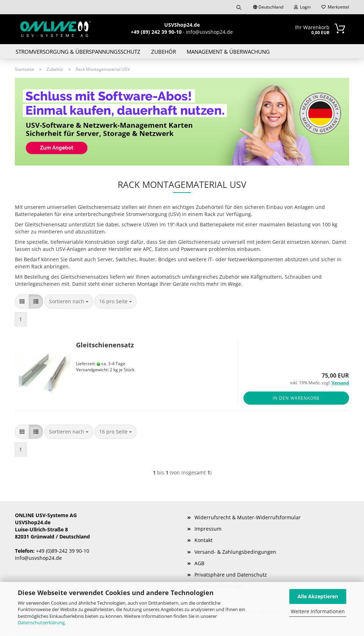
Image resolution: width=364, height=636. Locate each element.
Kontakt (204, 540)
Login (302, 7)
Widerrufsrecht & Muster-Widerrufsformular (248, 517)
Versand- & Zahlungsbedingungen (235, 552)
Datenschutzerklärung (41, 622)
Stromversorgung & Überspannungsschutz (78, 52)
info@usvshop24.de (38, 558)
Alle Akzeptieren (318, 596)
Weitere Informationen (318, 611)
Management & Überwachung (228, 52)
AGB (199, 563)
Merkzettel (335, 7)
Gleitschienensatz (105, 345)
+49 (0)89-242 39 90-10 (63, 551)
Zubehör (164, 52)
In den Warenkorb (296, 398)
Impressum (208, 529)
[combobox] (69, 301)
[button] (22, 301)
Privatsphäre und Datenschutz (231, 575)
